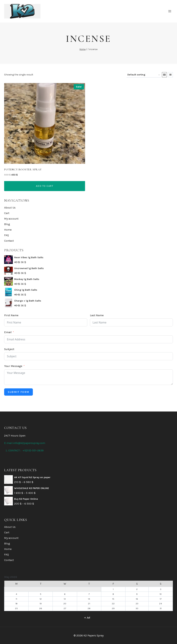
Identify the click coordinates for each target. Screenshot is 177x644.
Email (8, 332)
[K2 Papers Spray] (22, 11)
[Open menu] (170, 11)
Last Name (97, 315)
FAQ (6, 235)
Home (8, 230)
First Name (11, 315)
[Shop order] (144, 75)
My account (11, 219)
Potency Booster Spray (23, 170)
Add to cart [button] (45, 186)
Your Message (13, 366)
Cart (7, 213)
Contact (9, 241)
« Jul (87, 618)
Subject (9, 349)
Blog (7, 224)
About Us (10, 208)
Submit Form (18, 392)
